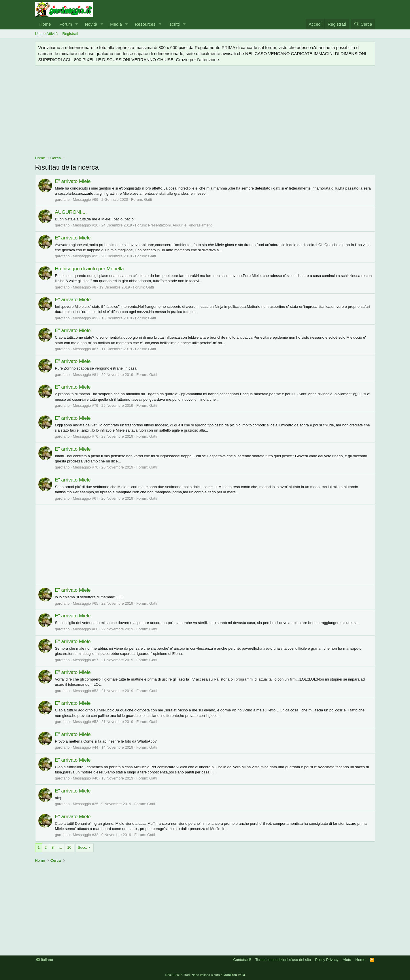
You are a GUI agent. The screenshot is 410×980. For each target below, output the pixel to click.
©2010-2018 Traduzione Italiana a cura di (205, 975)
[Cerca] (363, 24)
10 (69, 847)
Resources (145, 24)
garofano (62, 199)
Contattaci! (242, 960)
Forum (66, 24)
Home (45, 24)
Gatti (148, 199)
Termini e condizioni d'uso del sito (283, 960)
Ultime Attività (47, 34)
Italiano (45, 960)
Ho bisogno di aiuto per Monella (89, 269)
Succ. (83, 847)
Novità (91, 24)
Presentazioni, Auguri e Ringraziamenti (180, 225)
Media (116, 24)
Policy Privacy (327, 960)
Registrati (70, 34)
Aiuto (347, 960)
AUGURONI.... (71, 212)
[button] (77, 24)
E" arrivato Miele (73, 181)
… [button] (60, 847)
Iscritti (174, 24)
